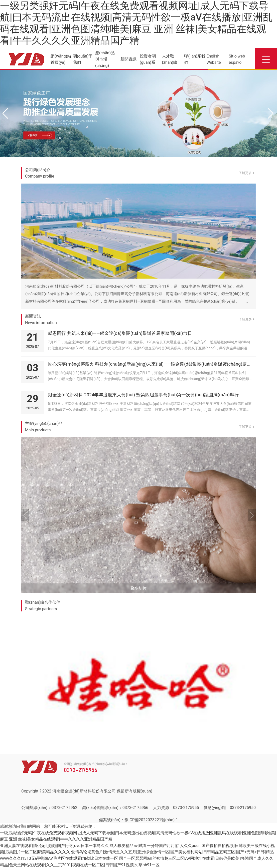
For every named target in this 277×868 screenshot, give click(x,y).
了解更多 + (247, 173)
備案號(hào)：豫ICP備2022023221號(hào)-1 (138, 820)
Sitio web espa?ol (237, 59)
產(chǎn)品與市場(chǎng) (105, 59)
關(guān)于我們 (83, 59)
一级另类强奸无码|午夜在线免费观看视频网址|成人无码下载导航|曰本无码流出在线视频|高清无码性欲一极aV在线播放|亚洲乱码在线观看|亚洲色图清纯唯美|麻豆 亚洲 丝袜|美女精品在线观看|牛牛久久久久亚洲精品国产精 (136, 23)
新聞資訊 (128, 59)
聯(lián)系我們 (195, 59)
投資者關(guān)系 (148, 59)
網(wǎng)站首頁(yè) (61, 59)
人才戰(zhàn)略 (170, 59)
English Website (214, 59)
